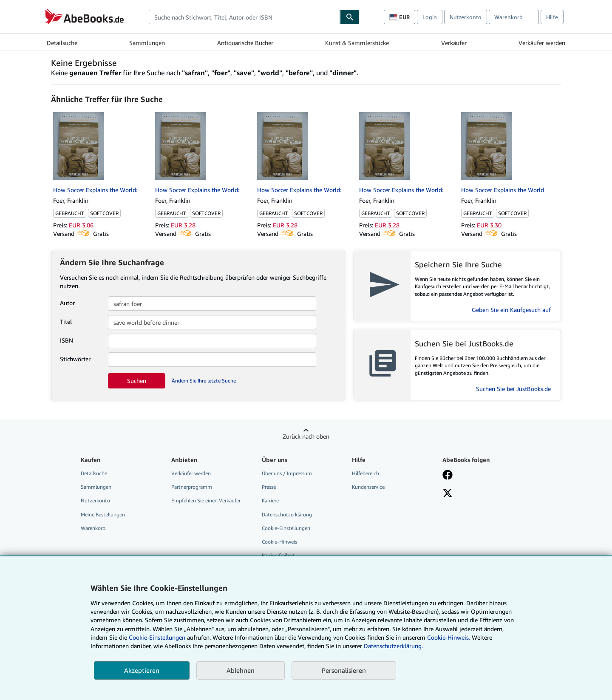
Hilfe (552, 17)
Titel (66, 322)
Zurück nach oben (306, 436)
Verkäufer (454, 43)
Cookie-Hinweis (279, 542)
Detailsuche (62, 43)
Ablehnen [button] (241, 670)
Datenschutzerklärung (287, 514)
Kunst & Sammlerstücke (357, 43)
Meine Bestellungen (103, 514)
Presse (269, 487)
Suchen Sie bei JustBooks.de (513, 389)
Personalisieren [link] (344, 670)
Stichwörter (75, 359)
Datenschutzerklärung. (393, 646)
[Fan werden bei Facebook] (448, 476)
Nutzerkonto (466, 17)
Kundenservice (368, 487)
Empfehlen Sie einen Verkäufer (206, 500)
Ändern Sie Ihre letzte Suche (204, 381)
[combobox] (244, 17)
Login (430, 17)
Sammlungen (147, 43)
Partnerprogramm (192, 487)
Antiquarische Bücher (245, 43)
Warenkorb (93, 528)
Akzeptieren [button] (142, 670)
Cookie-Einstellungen (157, 637)
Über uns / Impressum (287, 473)
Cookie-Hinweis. (449, 637)
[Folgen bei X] (448, 494)
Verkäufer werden (542, 43)
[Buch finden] (350, 17)
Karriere (270, 500)
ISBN (67, 340)
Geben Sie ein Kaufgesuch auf (511, 310)
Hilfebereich (365, 473)
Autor (67, 303)
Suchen (137, 381)
